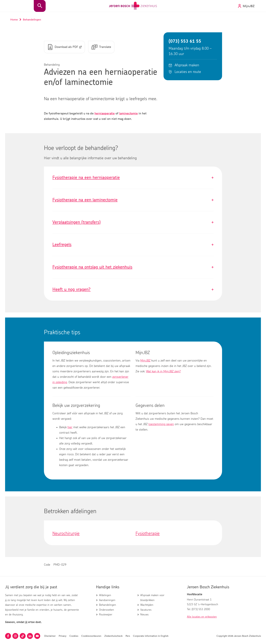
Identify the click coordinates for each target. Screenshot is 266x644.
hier (70, 428)
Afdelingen (105, 595)
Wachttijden (147, 605)
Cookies (74, 636)
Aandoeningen (107, 600)
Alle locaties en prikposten (202, 617)
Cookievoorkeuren (91, 636)
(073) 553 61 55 (185, 41)
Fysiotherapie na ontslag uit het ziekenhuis (133, 267)
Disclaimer (50, 636)
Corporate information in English (151, 636)
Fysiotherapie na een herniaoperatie (133, 178)
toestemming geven (161, 424)
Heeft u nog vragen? (133, 290)
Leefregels (133, 245)
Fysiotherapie (148, 534)
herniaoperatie (105, 113)
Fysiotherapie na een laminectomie (133, 200)
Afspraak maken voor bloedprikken (152, 598)
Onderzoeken (107, 610)
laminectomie (128, 113)
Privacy (63, 636)
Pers (128, 636)
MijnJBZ (145, 361)
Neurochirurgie (66, 534)
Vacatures (146, 610)
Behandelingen (108, 605)
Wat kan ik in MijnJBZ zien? (163, 372)
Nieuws (144, 615)
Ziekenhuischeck (113, 636)
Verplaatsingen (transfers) (133, 222)
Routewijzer (106, 615)
